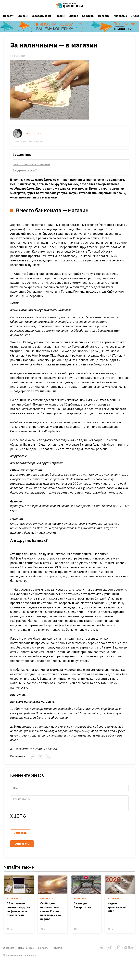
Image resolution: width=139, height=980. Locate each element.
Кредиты (88, 19)
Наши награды (26, 951)
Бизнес (73, 19)
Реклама (57, 951)
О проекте (9, 951)
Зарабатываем (41, 19)
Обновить (20, 837)
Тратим (60, 19)
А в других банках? (25, 174)
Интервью (120, 19)
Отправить (22, 848)
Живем (23, 19)
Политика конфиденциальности (21, 958)
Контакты (43, 951)
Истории (104, 19)
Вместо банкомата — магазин (32, 168)
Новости (9, 19)
